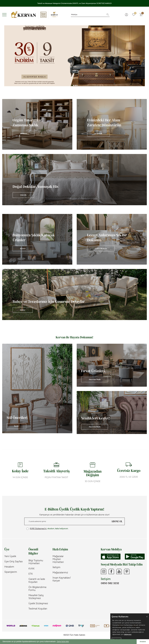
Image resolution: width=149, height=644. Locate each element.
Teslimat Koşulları (38, 609)
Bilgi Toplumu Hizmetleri (36, 562)
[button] (72, 85)
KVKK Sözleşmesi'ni (38, 529)
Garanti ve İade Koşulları (37, 580)
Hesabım (9, 567)
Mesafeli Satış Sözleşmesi (36, 597)
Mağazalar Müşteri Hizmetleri (58, 559)
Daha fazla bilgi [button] (63, 642)
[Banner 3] (74, 56)
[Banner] (37, 124)
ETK (31, 574)
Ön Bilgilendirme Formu (37, 589)
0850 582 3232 (110, 583)
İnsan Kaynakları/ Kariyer (62, 579)
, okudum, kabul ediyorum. (47, 529)
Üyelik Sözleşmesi (38, 603)
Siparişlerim (11, 572)
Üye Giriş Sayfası (14, 561)
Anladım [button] (143, 642)
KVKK (32, 569)
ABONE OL (117, 521)
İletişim (56, 567)
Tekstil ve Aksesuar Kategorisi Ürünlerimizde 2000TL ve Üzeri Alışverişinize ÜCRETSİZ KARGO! (75, 3)
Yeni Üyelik (10, 556)
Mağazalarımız (60, 572)
